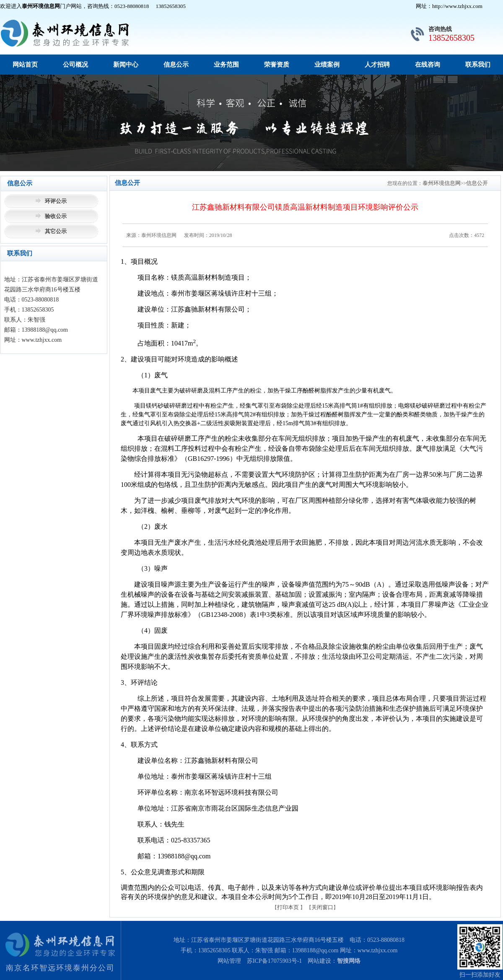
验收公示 (56, 216)
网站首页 (25, 65)
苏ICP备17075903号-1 (274, 961)
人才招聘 (377, 65)
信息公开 (477, 183)
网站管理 (229, 961)
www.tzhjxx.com (378, 950)
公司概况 (75, 65)
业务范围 (226, 65)
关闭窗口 (322, 907)
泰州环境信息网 (442, 183)
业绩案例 (327, 65)
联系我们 (478, 65)
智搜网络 (349, 961)
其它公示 (56, 231)
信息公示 (176, 65)
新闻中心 (126, 65)
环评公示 (56, 201)
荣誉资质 (277, 65)
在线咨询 (428, 65)
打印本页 (288, 907)
